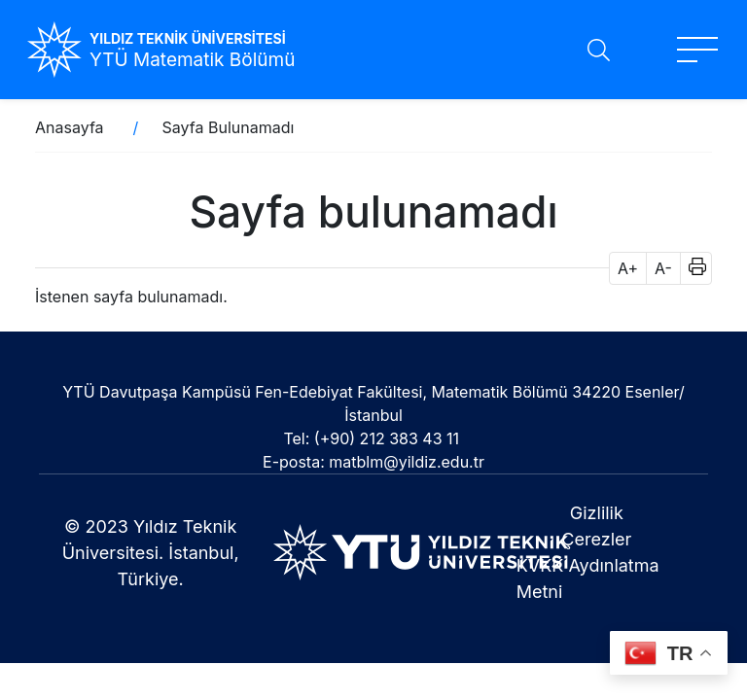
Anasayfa (70, 127)
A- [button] (663, 268)
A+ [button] (628, 268)
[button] (691, 268)
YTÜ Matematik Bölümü (192, 60)
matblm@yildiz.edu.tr (407, 462)
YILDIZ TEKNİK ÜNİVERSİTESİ (188, 38)
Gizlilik (597, 513)
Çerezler (596, 539)
